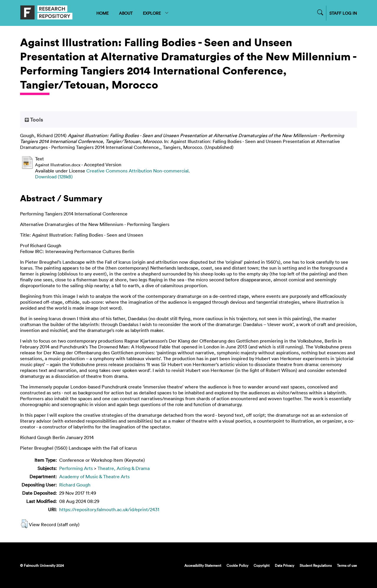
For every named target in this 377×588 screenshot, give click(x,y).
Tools (34, 119)
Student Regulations (316, 565)
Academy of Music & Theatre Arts (94, 476)
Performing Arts (76, 468)
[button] (24, 524)
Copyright (262, 565)
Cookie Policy (237, 565)
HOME (102, 13)
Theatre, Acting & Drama (124, 468)
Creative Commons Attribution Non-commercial (137, 171)
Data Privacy (285, 565)
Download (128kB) (54, 177)
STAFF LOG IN (343, 13)
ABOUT (126, 13)
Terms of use (347, 565)
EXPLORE (156, 13)
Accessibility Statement (203, 565)
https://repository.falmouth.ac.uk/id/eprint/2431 (109, 509)
